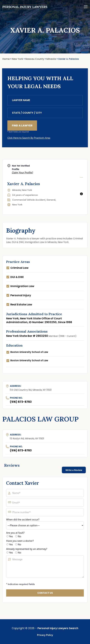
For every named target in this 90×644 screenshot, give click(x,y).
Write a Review (74, 470)
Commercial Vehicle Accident (29, 200)
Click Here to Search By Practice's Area (29, 138)
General (51, 200)
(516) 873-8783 (21, 402)
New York (17, 205)
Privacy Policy (45, 635)
